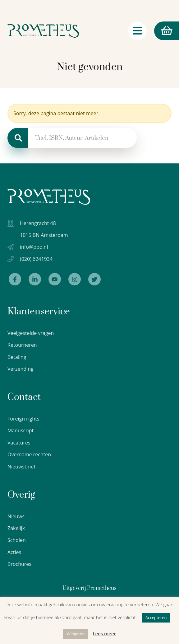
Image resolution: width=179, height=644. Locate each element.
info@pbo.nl (34, 247)
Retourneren (22, 345)
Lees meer (104, 633)
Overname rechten (29, 454)
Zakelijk (16, 528)
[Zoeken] (18, 138)
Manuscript (21, 430)
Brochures (19, 564)
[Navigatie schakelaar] (137, 31)
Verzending (21, 369)
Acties (14, 552)
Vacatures (19, 443)
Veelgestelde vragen (31, 333)
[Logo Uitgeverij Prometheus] (43, 31)
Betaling (17, 357)
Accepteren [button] (156, 618)
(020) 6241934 (36, 259)
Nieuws (16, 516)
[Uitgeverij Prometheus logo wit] (49, 197)
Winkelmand (163, 31)
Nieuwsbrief (21, 467)
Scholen (17, 540)
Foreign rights (23, 419)
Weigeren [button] (76, 634)
